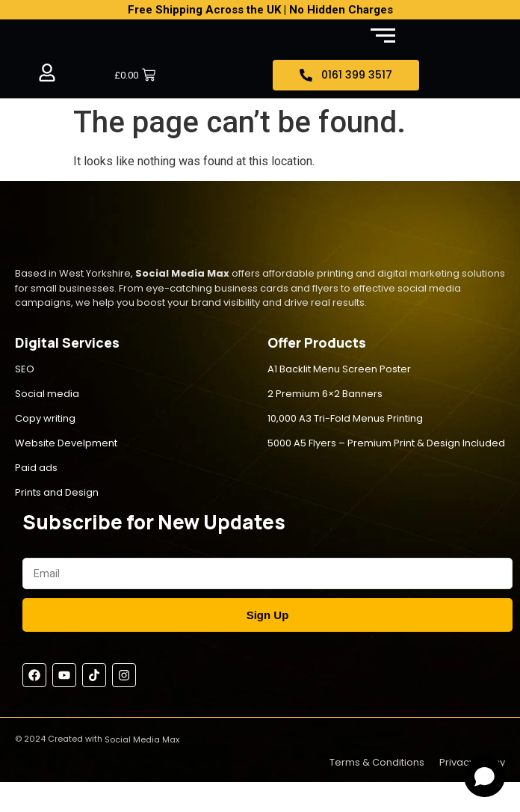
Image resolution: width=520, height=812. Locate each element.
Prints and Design (57, 492)
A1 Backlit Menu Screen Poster (339, 369)
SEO (25, 369)
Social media (47, 394)
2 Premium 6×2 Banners (325, 394)
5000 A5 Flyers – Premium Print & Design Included (386, 443)
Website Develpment (66, 443)
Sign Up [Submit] (268, 615)
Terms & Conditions (377, 762)
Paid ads (36, 468)
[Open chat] (485, 776)
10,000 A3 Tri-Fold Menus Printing (345, 418)
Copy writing (45, 418)
